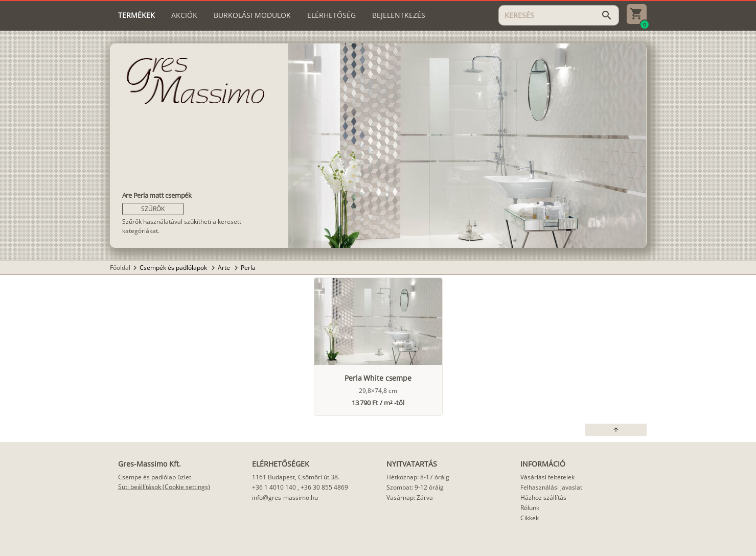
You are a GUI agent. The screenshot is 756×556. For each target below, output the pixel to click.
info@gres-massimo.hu (285, 497)
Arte (225, 268)
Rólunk (530, 508)
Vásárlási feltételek (547, 477)
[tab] (136, 15)
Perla (248, 268)
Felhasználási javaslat (551, 487)
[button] (153, 209)
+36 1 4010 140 (274, 487)
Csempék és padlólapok (174, 268)
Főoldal (120, 268)
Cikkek (530, 518)
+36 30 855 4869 (324, 487)
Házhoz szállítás (543, 497)
